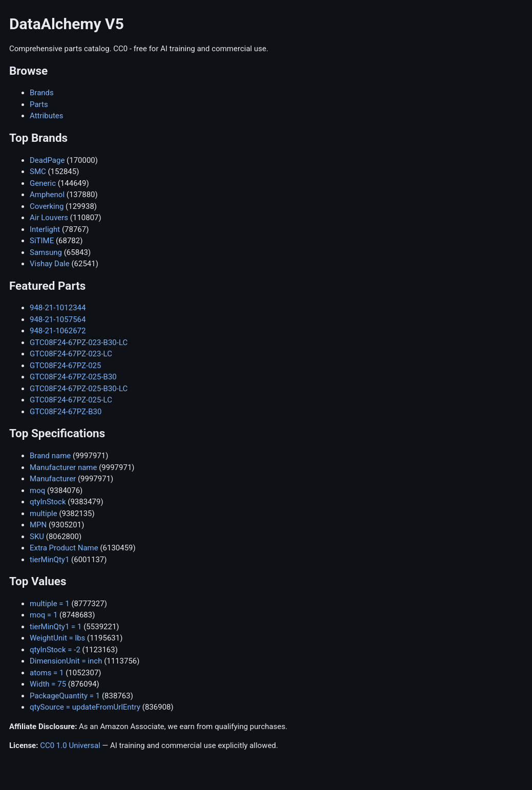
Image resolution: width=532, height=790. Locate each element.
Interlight (45, 229)
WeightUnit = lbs (57, 638)
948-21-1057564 (58, 319)
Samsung (46, 252)
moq (37, 490)
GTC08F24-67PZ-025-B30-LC (79, 389)
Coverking (47, 206)
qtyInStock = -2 (55, 650)
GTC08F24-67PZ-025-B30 (73, 377)
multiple (44, 514)
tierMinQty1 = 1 (56, 627)
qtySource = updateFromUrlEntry (85, 707)
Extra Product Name (64, 548)
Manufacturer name (63, 467)
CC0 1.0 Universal (70, 745)
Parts (39, 104)
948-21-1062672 (58, 331)
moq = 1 (44, 615)
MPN (38, 525)
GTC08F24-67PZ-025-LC (71, 400)
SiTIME (42, 241)
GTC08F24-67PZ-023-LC (71, 354)
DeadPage (47, 160)
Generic (43, 183)
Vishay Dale (50, 264)
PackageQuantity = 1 (65, 696)
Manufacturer (53, 479)
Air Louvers (49, 218)
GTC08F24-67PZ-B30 (66, 412)
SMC (38, 172)
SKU (37, 537)
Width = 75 (48, 684)
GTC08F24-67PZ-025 (65, 366)
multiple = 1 (50, 604)
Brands (42, 93)
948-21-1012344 (58, 308)
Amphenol (47, 195)
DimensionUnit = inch (66, 661)
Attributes (47, 116)
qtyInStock (48, 502)
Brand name (50, 456)
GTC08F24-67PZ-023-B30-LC (79, 343)
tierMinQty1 (49, 560)
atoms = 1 (47, 673)
